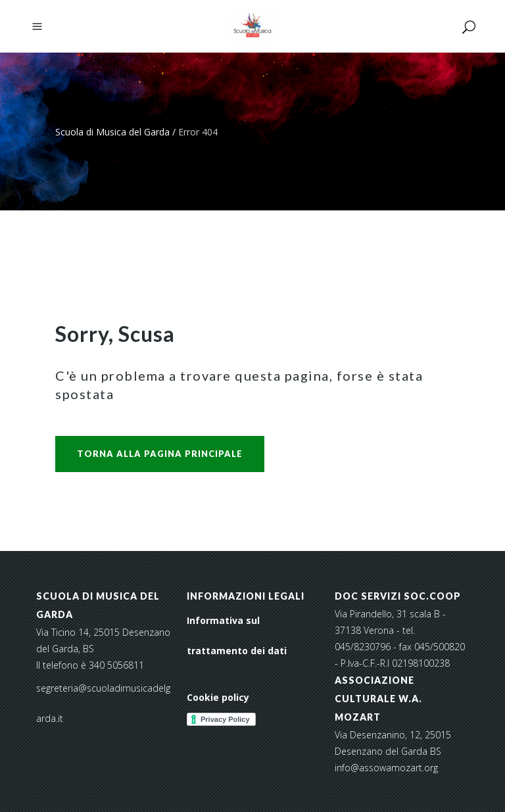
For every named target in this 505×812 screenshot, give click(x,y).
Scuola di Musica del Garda (112, 132)
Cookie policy (218, 697)
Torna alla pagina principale (160, 454)
